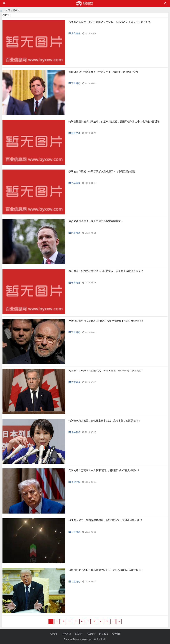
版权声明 (66, 634)
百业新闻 (74, 83)
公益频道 (74, 532)
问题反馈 (104, 634)
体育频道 (74, 283)
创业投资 (74, 482)
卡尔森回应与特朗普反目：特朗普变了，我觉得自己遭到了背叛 (103, 72)
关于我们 (54, 634)
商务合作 (91, 634)
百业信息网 (99, 639)
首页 (8, 10)
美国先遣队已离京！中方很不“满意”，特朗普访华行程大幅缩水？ (104, 470)
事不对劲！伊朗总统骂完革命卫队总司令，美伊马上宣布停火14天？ (106, 271)
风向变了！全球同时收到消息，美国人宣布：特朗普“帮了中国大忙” (105, 371)
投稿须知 (79, 634)
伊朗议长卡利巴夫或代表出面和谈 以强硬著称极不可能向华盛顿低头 (106, 321)
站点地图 (116, 634)
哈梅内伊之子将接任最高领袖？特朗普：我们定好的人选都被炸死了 (106, 570)
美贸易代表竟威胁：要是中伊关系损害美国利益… (96, 221)
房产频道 (74, 33)
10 (107, 621)
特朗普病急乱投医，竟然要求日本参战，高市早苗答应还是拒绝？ (105, 421)
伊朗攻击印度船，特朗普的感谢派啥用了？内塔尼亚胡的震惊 (102, 171)
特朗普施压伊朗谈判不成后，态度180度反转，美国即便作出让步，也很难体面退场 (114, 122)
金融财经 (74, 432)
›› (119, 621)
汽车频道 (74, 183)
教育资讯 (74, 133)
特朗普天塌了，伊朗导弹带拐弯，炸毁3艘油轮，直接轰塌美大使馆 (105, 520)
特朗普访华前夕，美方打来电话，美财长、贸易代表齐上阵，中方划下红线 (110, 22)
